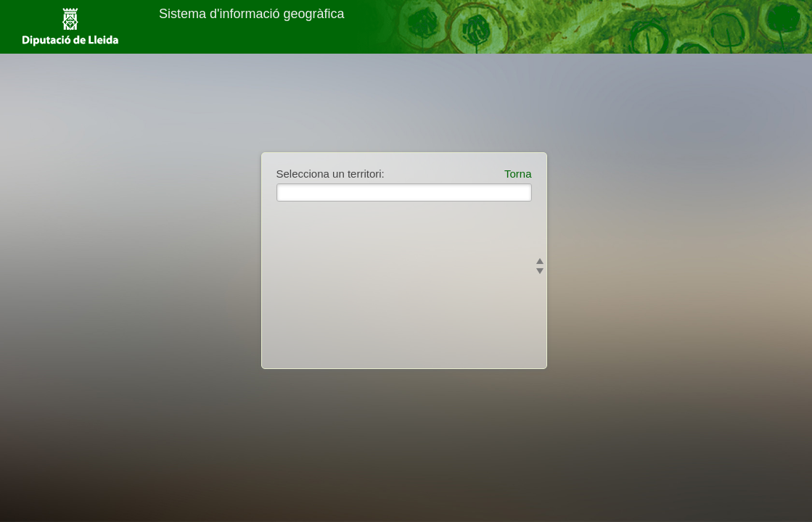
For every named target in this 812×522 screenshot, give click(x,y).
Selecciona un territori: (331, 174)
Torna (518, 174)
